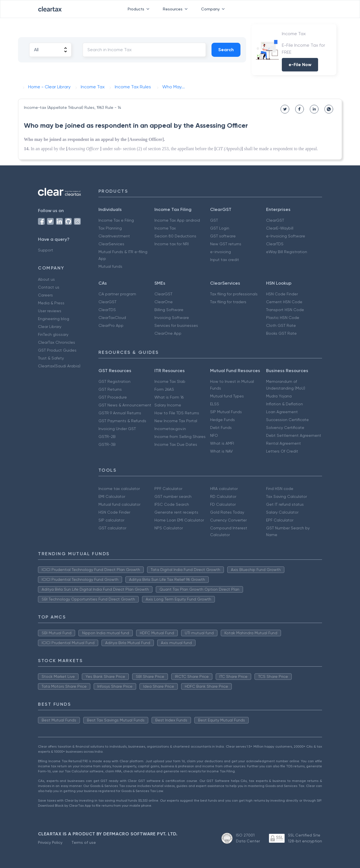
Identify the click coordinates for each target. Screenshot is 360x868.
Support (46, 250)
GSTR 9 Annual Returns (120, 413)
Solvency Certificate (285, 428)
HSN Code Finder (282, 294)
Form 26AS (164, 389)
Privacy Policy (50, 842)
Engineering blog (54, 319)
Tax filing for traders (228, 302)
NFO (214, 435)
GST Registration (114, 381)
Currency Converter (228, 520)
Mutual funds (110, 266)
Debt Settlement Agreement (294, 435)
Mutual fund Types (227, 396)
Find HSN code (280, 489)
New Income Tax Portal (176, 421)
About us (46, 279)
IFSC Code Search (172, 504)
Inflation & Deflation (284, 404)
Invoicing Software (172, 318)
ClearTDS (275, 244)
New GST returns (226, 244)
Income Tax (165, 228)
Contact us (49, 287)
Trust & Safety (51, 358)
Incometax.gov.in (170, 429)
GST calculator (112, 528)
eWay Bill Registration (287, 252)
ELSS (215, 404)
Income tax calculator (119, 489)
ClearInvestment (114, 236)
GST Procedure (113, 397)
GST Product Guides (57, 350)
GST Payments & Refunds (122, 421)
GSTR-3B (107, 444)
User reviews (50, 311)
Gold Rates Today (227, 512)
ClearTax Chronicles (57, 342)
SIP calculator (111, 520)
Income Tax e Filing (116, 220)
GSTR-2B (107, 437)
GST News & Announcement (125, 405)
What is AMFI (222, 443)
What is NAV (221, 451)
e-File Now (300, 65)
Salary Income (168, 405)
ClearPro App (111, 325)
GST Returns (110, 389)
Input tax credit (225, 260)
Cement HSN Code (284, 302)
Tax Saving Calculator (286, 496)
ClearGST (275, 220)
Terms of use (84, 842)
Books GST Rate (281, 333)
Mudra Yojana (279, 396)
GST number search (173, 496)
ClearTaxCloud (112, 318)
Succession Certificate (287, 420)
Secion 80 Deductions (175, 236)
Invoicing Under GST (117, 429)
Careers (45, 295)
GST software (223, 236)
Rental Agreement (283, 443)
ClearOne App (168, 333)
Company (214, 9)
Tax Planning (110, 228)
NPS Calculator (169, 528)
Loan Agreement (282, 412)
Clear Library (50, 327)
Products (140, 9)
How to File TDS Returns (177, 413)
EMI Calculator (112, 496)
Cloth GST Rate (281, 325)
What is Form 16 (169, 397)
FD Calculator (223, 504)
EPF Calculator (280, 520)
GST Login (220, 228)
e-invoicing (220, 252)
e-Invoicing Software (286, 236)
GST (214, 220)
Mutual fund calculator (119, 504)
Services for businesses (176, 325)
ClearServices (111, 244)
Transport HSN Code (285, 310)
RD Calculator (223, 496)
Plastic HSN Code (283, 318)
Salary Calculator (282, 512)
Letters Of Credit (282, 451)
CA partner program (117, 294)
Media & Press (51, 303)
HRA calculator (224, 489)
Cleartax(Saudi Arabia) (59, 366)
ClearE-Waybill (280, 228)
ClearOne (164, 302)
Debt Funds (221, 428)
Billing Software (169, 310)
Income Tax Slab (170, 381)
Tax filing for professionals (234, 294)
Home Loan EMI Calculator (179, 520)
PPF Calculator (168, 489)
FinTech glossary (53, 334)
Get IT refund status (285, 504)
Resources (176, 9)
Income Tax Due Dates (176, 444)
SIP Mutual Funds (226, 412)
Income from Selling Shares (180, 437)
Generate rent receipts (176, 512)
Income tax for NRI (172, 244)
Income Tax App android (177, 220)
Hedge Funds (222, 420)
